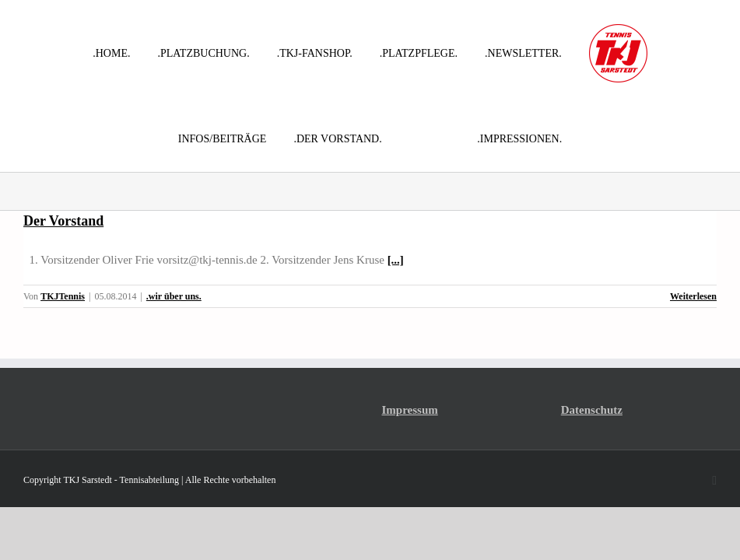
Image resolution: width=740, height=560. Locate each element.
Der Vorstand (63, 221)
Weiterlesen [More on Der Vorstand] (693, 296)
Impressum (410, 410)
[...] (396, 260)
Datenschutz (592, 410)
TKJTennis (63, 296)
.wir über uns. (174, 296)
